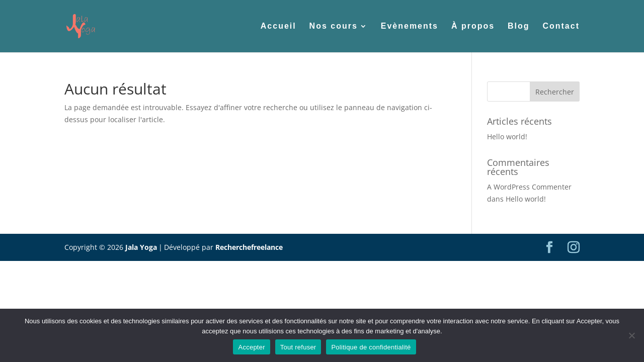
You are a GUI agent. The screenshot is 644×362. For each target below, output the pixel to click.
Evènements (410, 26)
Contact (561, 26)
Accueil (278, 26)
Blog (519, 26)
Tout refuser (298, 347)
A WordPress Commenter (529, 187)
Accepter (251, 347)
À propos (473, 26)
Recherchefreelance (249, 247)
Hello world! (507, 137)
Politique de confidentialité (371, 347)
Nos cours (334, 26)
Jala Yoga (141, 247)
